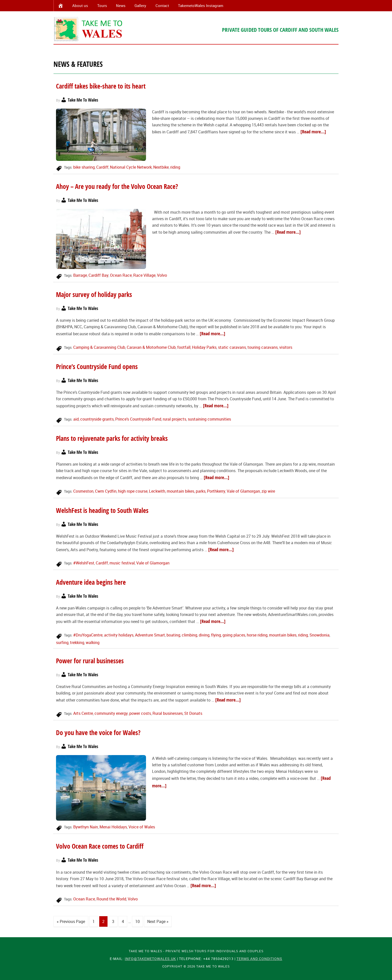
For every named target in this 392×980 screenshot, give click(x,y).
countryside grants (97, 419)
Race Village (144, 275)
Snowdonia (319, 635)
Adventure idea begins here (91, 582)
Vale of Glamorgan (243, 491)
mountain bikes (180, 491)
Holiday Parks (204, 347)
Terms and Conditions (259, 958)
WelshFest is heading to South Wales (102, 510)
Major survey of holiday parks (95, 294)
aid (76, 419)
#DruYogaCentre (88, 635)
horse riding (257, 635)
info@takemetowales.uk (150, 958)
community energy (111, 713)
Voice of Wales (142, 827)
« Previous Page (71, 921)
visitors (286, 347)
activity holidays (119, 635)
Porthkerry (216, 491)
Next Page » (158, 921)
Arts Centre (83, 713)
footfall (184, 347)
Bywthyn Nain (86, 827)
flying (216, 635)
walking (93, 642)
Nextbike (161, 167)
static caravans (232, 347)
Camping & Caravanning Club (99, 347)
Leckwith (157, 491)
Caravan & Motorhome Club (151, 347)
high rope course (133, 491)
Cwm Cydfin (106, 491)
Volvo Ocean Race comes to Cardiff (100, 846)
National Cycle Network (131, 167)
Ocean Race (121, 275)
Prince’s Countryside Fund (138, 419)
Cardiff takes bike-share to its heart (101, 86)
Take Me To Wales (88, 29)
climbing (189, 635)
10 (137, 921)
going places (234, 635)
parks (201, 491)
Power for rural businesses (90, 661)
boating (173, 635)
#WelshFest (84, 563)
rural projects (174, 419)
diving (204, 635)
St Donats (193, 713)
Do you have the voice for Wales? (98, 733)
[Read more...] (313, 132)
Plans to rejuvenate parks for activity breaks (112, 438)
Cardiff (102, 167)
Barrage (80, 275)
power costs (140, 713)
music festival (122, 563)
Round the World (111, 899)
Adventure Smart (150, 635)
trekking (77, 642)
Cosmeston (83, 491)
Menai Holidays (113, 827)
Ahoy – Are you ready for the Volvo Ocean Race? (117, 186)
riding (175, 167)
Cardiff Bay (98, 275)
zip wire (268, 491)
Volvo (162, 275)
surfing (62, 642)
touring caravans (263, 347)
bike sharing (84, 167)
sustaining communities (209, 419)
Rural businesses (168, 713)
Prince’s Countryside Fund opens (97, 367)
